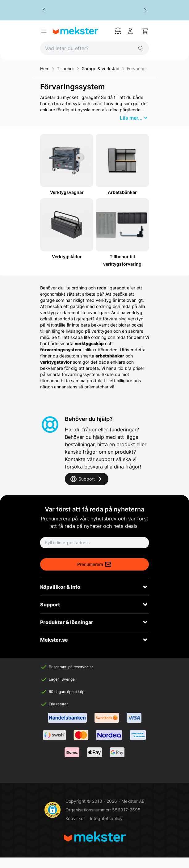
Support (87, 479)
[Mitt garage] (118, 31)
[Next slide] (145, 10)
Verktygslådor (67, 257)
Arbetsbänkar (122, 192)
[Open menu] (44, 31)
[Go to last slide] (44, 10)
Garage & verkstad (101, 68)
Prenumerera (94, 564)
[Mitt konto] (130, 31)
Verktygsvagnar (67, 192)
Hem (45, 68)
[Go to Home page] (75, 31)
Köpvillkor (75, 818)
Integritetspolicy (106, 818)
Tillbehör (65, 68)
